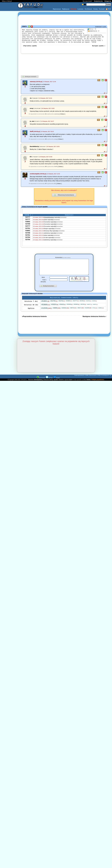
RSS (108, 9)
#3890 (57, 315)
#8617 (81, 315)
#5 (46, 170)
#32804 (101, 315)
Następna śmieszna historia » (94, 323)
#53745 (83, 311)
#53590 (70, 311)
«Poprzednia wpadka (30, 49)
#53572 (95, 311)
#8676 (73, 315)
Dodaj (95, 9)
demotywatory (38, 386)
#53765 (54, 308)
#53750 (62, 308)
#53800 (69, 308)
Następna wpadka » (99, 49)
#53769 (95, 308)
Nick (43, 284)
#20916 (65, 315)
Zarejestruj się (98, 1)
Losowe (81, 9)
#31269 (88, 315)
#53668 (46, 311)
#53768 (82, 308)
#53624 (55, 311)
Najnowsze (57, 9)
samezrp (33, 85)
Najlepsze (66, 9)
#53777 (76, 308)
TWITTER (49, 385)
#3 (46, 143)
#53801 (45, 308)
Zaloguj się (108, 1)
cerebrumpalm (35, 177)
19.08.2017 (99, 27)
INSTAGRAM (41, 385)
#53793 (89, 308)
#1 (46, 117)
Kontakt (102, 9)
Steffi (32, 135)
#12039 (46, 315)
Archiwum (88, 9)
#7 (46, 187)
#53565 (76, 311)
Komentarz (63, 261)
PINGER (57, 385)
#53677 (89, 311)
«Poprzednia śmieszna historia (34, 323)
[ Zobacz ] (62, 117)
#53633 (62, 311)
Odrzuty (73, 9)
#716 (95, 315)
